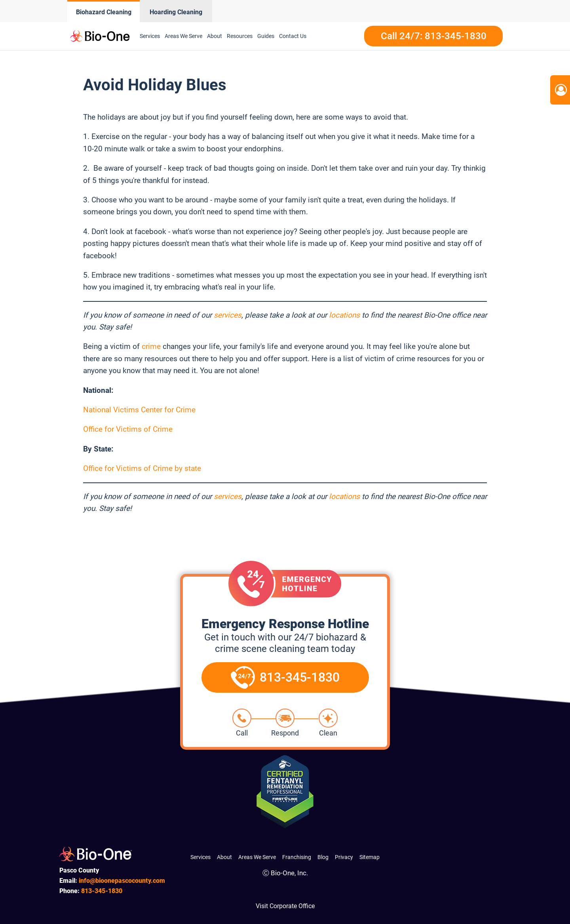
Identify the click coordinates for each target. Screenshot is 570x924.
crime (151, 346)
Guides (266, 36)
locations (344, 315)
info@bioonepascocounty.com (122, 881)
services (228, 315)
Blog (323, 857)
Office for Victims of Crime (128, 429)
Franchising (297, 857)
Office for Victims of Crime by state (142, 468)
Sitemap (370, 857)
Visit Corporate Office (285, 906)
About (215, 36)
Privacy (344, 857)
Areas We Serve (183, 36)
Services (150, 36)
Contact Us (293, 36)
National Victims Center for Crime (139, 410)
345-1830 (102, 891)
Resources (240, 36)
